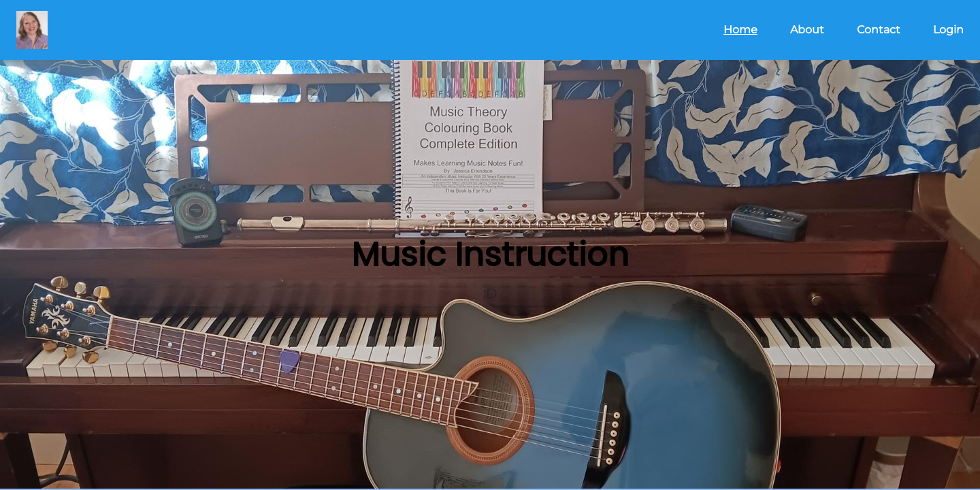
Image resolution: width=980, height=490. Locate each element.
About (807, 30)
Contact (879, 30)
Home (740, 30)
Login (948, 30)
